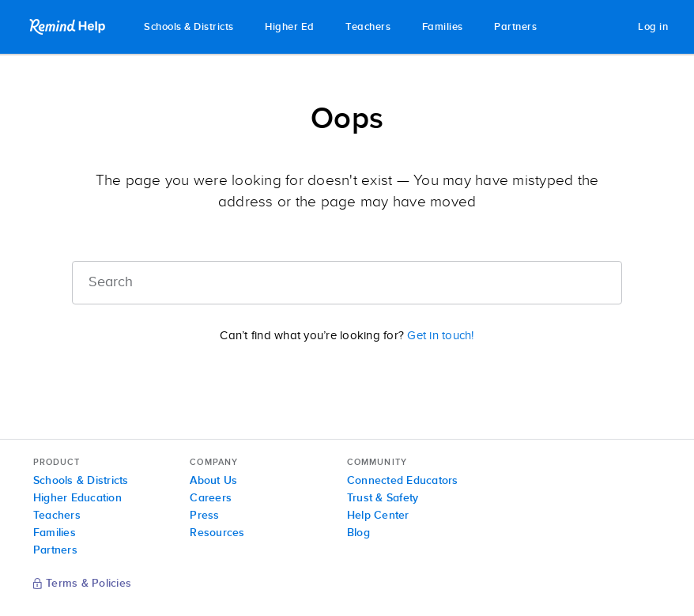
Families (443, 27)
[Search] (347, 283)
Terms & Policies (82, 584)
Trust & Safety (383, 498)
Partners (515, 27)
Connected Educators (403, 481)
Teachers (368, 27)
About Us (213, 481)
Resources (217, 533)
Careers (211, 498)
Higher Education (77, 498)
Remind (69, 27)
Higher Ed (290, 27)
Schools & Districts (189, 27)
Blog (358, 533)
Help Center (378, 516)
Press (204, 516)
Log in (653, 27)
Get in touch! (440, 336)
